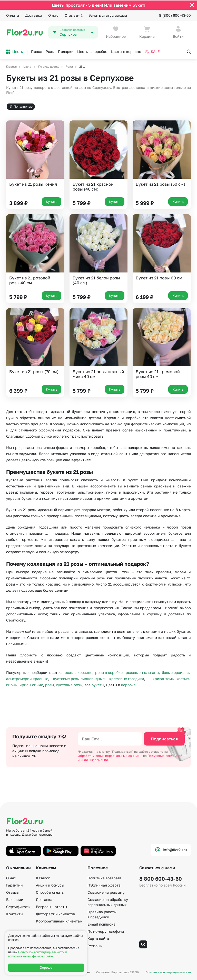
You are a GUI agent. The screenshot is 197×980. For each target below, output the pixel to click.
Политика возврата (105, 877)
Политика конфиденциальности (168, 972)
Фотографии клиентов (55, 913)
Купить (52, 201)
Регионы (95, 945)
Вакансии (15, 899)
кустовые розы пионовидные (79, 678)
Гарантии (14, 885)
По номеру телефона (106, 931)
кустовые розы (69, 684)
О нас (53, 15)
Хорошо (46, 968)
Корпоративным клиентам (59, 921)
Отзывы (74, 15)
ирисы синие (31, 684)
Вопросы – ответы (51, 906)
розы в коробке (109, 672)
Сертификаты (18, 906)
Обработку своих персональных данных (109, 755)
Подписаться (164, 738)
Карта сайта (98, 938)
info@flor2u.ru (171, 849)
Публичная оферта (104, 885)
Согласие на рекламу (106, 892)
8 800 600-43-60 (161, 878)
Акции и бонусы (50, 885)
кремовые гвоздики (127, 678)
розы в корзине (78, 672)
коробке (128, 684)
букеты (98, 684)
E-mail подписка (101, 924)
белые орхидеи (175, 672)
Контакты (15, 913)
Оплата (13, 15)
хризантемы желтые (171, 678)
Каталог (43, 877)
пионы (12, 684)
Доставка (34, 15)
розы (50, 684)
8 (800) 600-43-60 (175, 15)
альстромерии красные (27, 678)
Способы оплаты (50, 892)
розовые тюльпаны (142, 672)
